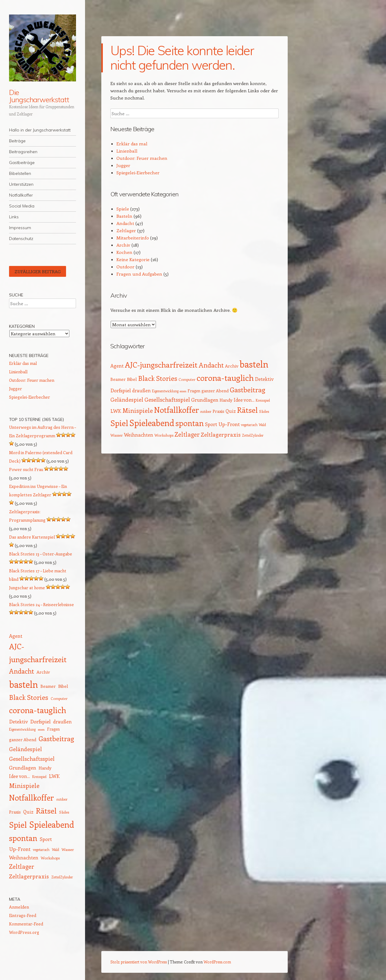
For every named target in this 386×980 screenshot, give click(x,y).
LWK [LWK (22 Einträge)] (116, 411)
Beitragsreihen (23, 152)
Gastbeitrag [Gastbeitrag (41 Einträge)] (247, 390)
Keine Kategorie (133, 259)
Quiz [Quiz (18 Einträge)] (231, 411)
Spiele (123, 209)
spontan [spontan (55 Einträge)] (190, 423)
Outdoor (125, 267)
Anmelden (19, 907)
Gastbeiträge (22, 163)
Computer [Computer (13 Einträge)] (187, 379)
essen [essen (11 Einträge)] (183, 391)
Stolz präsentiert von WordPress (139, 962)
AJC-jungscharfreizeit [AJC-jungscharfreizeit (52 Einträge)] (161, 364)
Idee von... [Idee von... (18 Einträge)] (244, 400)
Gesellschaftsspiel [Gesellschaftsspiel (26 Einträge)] (167, 399)
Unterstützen (21, 184)
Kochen (124, 252)
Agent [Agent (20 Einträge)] (117, 366)
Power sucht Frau (26, 469)
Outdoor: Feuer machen (142, 158)
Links (14, 217)
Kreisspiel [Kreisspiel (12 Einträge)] (263, 400)
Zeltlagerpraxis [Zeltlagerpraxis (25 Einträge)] (221, 435)
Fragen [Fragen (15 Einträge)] (194, 391)
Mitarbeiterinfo (133, 238)
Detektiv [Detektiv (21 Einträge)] (264, 379)
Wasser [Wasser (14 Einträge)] (117, 435)
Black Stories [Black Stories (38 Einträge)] (158, 378)
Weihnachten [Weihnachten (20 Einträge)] (139, 435)
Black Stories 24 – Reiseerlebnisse (41, 604)
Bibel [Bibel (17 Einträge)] (132, 379)
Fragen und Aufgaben (139, 274)
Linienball (127, 151)
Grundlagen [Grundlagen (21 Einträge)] (205, 400)
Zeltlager (126, 230)
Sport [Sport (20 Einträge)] (211, 424)
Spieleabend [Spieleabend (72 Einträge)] (152, 423)
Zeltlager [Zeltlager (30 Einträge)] (187, 434)
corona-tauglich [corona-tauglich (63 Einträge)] (225, 378)
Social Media (22, 206)
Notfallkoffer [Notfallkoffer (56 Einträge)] (177, 410)
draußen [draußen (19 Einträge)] (141, 390)
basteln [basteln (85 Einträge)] (254, 364)
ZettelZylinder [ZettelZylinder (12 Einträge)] (253, 435)
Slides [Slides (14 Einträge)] (264, 411)
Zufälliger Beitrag (38, 271)
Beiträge (17, 141)
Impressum (20, 228)
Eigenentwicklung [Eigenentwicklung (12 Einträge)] (165, 391)
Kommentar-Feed (26, 924)
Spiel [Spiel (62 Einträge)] (119, 423)
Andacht (125, 223)
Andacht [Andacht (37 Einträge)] (211, 365)
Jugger (123, 165)
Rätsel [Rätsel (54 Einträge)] (247, 410)
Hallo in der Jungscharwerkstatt (40, 130)
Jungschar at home (27, 588)
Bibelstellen (20, 173)
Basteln (124, 216)
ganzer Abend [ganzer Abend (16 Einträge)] (215, 391)
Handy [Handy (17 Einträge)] (226, 400)
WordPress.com (217, 962)
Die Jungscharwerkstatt (39, 96)
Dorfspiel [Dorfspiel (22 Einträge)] (121, 390)
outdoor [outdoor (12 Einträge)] (206, 411)
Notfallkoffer (21, 195)
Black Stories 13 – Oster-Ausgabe (41, 554)
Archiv (123, 245)
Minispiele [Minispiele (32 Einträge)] (138, 410)
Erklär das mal (132, 144)
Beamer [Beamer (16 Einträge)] (118, 379)
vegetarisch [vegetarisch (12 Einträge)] (249, 425)
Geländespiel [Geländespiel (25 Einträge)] (127, 400)
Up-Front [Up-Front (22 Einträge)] (229, 424)
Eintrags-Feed (23, 915)
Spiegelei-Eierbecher (138, 172)
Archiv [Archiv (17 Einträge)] (232, 366)
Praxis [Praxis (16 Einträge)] (218, 411)
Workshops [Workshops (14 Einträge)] (164, 435)
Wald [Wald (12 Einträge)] (262, 425)
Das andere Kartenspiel (32, 537)
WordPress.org (24, 932)
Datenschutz (21, 239)
